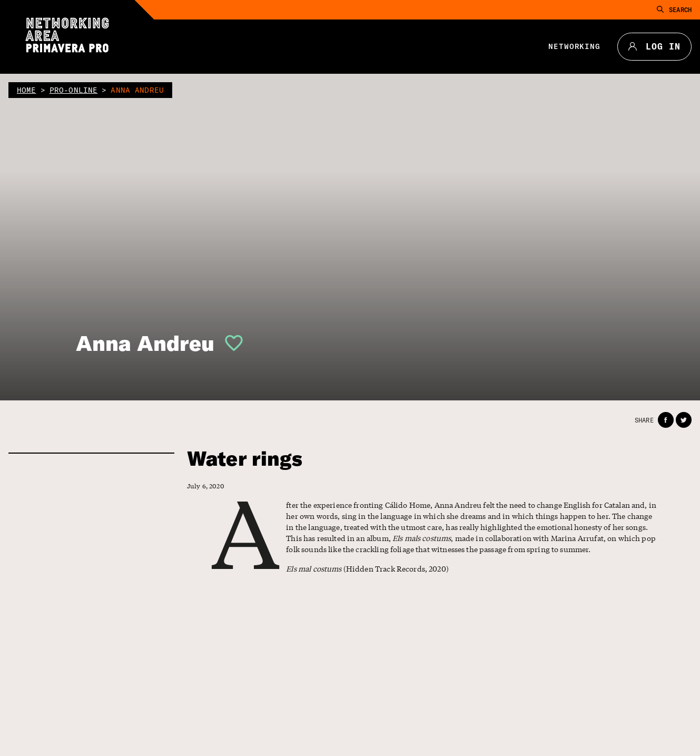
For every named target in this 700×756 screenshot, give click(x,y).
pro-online (74, 90)
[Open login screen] (230, 343)
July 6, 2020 (206, 486)
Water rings (245, 459)
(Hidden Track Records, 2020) (367, 568)
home (27, 90)
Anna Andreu (145, 343)
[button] (230, 343)
